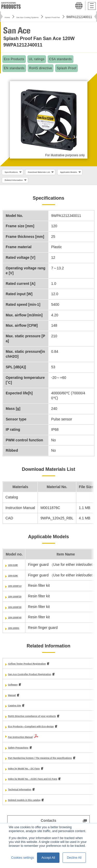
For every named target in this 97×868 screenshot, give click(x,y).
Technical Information (27, 796)
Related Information (57, 182)
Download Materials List (53, 173)
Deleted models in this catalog (34, 807)
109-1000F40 (19, 621)
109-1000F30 (19, 610)
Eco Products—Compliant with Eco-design (45, 732)
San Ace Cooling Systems (37, 17)
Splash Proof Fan (74, 17)
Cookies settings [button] (23, 858)
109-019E (16, 568)
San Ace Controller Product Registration (43, 678)
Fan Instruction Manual (28, 742)
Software (16, 689)
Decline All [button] (74, 858)
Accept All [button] (48, 858)
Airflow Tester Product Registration (38, 667)
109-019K (16, 579)
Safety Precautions (24, 753)
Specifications (15, 173)
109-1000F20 (19, 600)
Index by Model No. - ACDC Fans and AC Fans (47, 785)
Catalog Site (18, 710)
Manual (14, 699)
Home (9, 17)
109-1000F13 (19, 589)
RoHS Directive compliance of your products (46, 721)
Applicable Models (18, 182)
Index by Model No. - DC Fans (33, 774)
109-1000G (17, 631)
